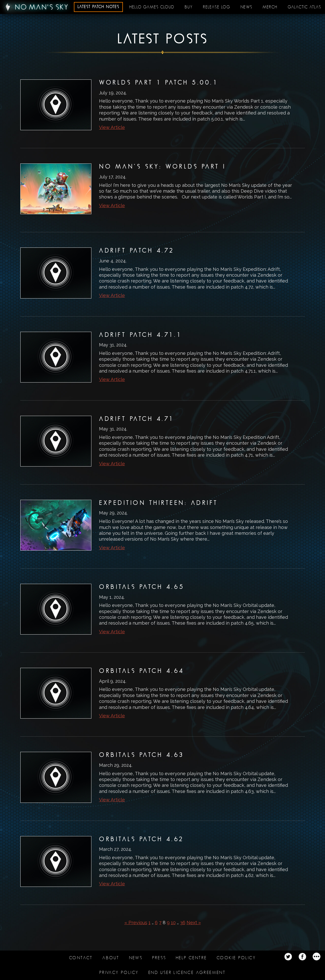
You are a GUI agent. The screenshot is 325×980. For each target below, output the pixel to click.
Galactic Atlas (304, 7)
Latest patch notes (98, 7)
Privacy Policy (119, 973)
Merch (270, 7)
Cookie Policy (236, 958)
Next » (194, 923)
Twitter (288, 957)
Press (159, 958)
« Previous (136, 923)
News (246, 7)
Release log (217, 7)
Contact (81, 958)
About (111, 958)
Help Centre (191, 958)
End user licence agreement (187, 973)
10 (173, 923)
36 (183, 923)
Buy (189, 7)
